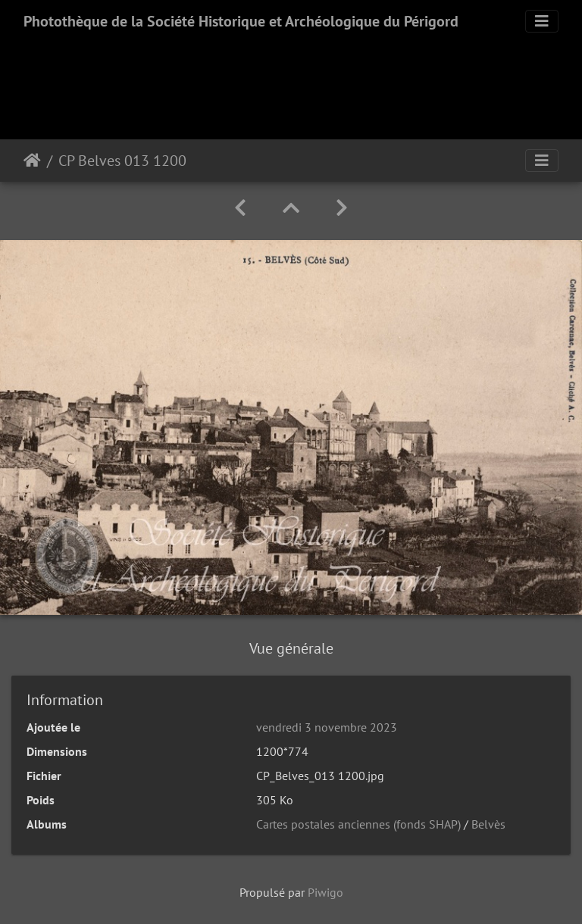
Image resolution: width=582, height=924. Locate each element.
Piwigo (325, 892)
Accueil (32, 161)
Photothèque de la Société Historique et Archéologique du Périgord (241, 21)
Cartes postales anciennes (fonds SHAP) (358, 824)
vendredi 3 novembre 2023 (327, 727)
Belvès (488, 824)
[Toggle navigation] (542, 21)
